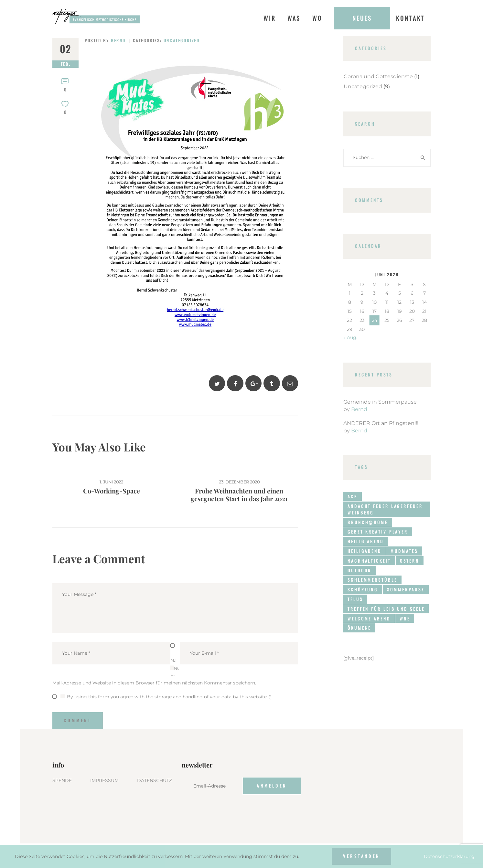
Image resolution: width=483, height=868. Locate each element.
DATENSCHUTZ (155, 780)
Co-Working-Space (112, 491)
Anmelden (272, 786)
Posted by (106, 40)
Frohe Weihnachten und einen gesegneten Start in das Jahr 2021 (239, 495)
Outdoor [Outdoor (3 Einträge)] (360, 570)
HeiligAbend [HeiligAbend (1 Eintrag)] (365, 551)
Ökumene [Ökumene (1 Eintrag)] (359, 628)
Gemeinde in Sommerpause (380, 402)
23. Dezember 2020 (239, 482)
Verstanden (361, 856)
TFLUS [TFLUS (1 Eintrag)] (355, 599)
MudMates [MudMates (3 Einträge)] (404, 551)
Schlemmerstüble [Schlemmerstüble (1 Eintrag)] (372, 580)
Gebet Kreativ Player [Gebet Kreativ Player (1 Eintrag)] (378, 532)
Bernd (359, 409)
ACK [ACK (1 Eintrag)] (353, 496)
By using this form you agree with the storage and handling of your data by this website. (169, 697)
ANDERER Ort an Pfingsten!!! (381, 423)
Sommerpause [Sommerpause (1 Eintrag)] (406, 589)
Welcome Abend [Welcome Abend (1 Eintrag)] (369, 619)
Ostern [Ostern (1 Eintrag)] (410, 561)
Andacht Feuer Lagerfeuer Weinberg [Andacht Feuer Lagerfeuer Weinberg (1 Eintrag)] (385, 509)
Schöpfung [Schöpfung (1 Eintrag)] (363, 589)
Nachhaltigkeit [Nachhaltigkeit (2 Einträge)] (369, 561)
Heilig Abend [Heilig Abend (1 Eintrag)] (366, 541)
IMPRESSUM (104, 780)
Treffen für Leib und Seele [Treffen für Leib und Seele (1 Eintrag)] (386, 609)
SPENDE (62, 780)
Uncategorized (182, 40)
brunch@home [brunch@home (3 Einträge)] (368, 522)
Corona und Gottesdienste (378, 76)
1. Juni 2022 (111, 482)
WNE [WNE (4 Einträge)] (405, 619)
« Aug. (350, 337)
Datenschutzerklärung (449, 856)
